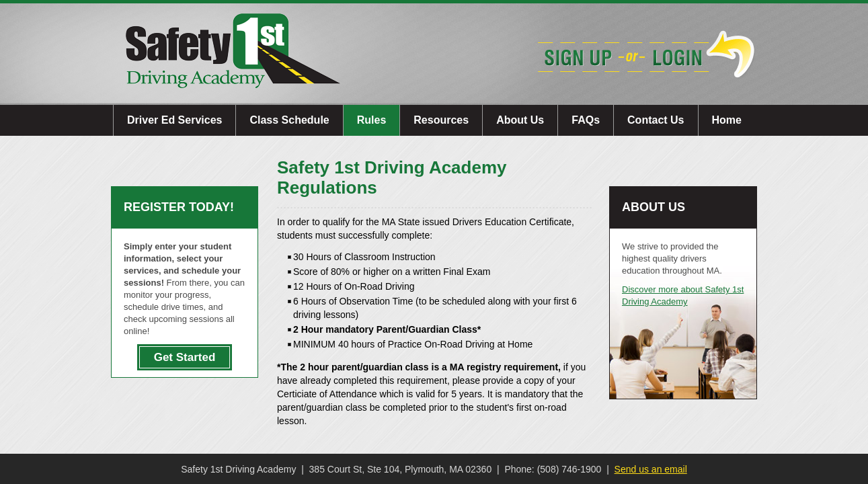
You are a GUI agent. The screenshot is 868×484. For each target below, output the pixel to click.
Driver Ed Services (174, 120)
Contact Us (656, 120)
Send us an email (651, 469)
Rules (372, 120)
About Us (520, 120)
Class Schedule (289, 120)
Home (727, 120)
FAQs (586, 120)
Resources (441, 120)
